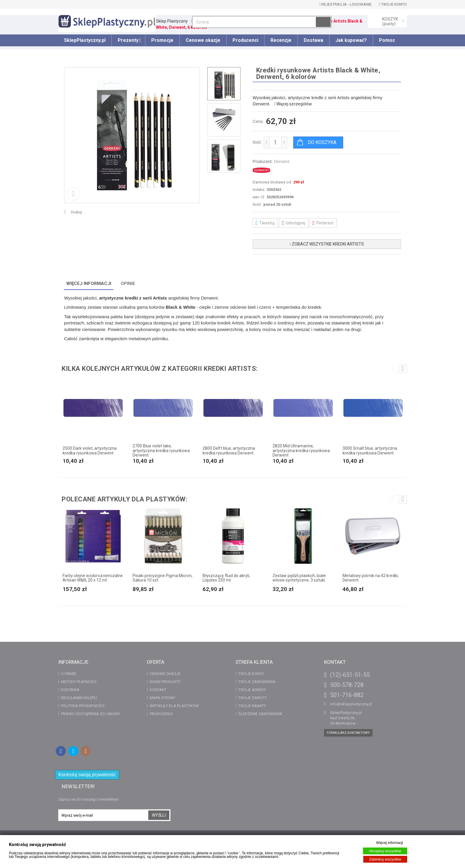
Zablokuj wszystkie (385, 859)
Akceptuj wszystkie (385, 851)
